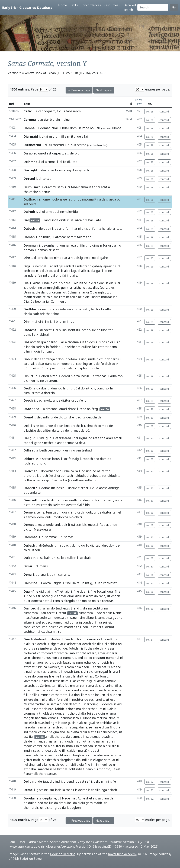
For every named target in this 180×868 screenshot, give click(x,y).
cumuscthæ (32, 393)
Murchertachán (35, 704)
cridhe (37, 297)
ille (82, 695)
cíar (46, 120)
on (120, 644)
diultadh (34, 550)
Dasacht (30, 330)
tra (112, 662)
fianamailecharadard (38, 755)
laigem (55, 644)
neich (44, 380)
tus (119, 228)
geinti (65, 288)
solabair (85, 558)
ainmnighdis (52, 288)
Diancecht (31, 608)
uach (47, 228)
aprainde (110, 266)
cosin (70, 667)
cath (86, 309)
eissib (33, 723)
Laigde (57, 583)
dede (38, 359)
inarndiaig (91, 704)
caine (108, 271)
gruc (58, 808)
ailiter (85, 271)
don (78, 601)
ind (90, 438)
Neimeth (90, 426)
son (86, 667)
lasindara (30, 275)
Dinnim (29, 321)
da (104, 199)
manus (40, 741)
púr (26, 368)
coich (74, 297)
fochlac (55, 347)
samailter (45, 727)
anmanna (71, 443)
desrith (71, 505)
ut (85, 288)
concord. (164, 112)
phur (85, 368)
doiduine (30, 803)
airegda (69, 601)
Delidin (29, 781)
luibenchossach (68, 718)
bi (57, 321)
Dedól (28, 388)
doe (64, 723)
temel (117, 512)
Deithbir (30, 309)
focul (59, 639)
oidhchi (77, 517)
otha (117, 727)
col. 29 (150, 229)
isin (118, 342)
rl (89, 400)
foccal (61, 596)
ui (88, 292)
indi (84, 760)
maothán (86, 746)
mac (77, 430)
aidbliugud (72, 271)
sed (80, 658)
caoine (57, 292)
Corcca (46, 583)
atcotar (61, 237)
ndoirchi (66, 512)
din (94, 644)
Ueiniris (29, 292)
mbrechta (61, 653)
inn (93, 764)
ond (59, 275)
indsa (97, 798)
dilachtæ (30, 430)
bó (42, 426)
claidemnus (74, 737)
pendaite (34, 492)
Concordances (91, 5)
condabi (89, 622)
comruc (110, 681)
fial (80, 505)
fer (115, 781)
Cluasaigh (97, 292)
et (25, 492)
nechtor (78, 699)
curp (75, 727)
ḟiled (54, 342)
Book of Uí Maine (63, 854)
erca (77, 376)
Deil (27, 426)
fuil (81, 704)
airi (119, 704)
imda (69, 746)
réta (96, 438)
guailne (94, 723)
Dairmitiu (31, 212)
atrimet (29, 667)
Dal (26, 220)
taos (69, 111)
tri (41, 713)
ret (109, 690)
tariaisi (41, 347)
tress (57, 681)
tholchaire (31, 192)
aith (47, 309)
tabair (75, 187)
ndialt (79, 667)
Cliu (26, 301)
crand (75, 690)
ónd (59, 471)
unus (47, 658)
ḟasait (67, 662)
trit (89, 237)
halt (45, 732)
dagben (75, 808)
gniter (28, 760)
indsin (85, 376)
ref (87, 781)
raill (77, 471)
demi (41, 517)
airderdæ (106, 601)
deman (43, 250)
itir (78, 330)
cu (41, 120)
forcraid (62, 699)
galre (104, 258)
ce (44, 297)
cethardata (59, 695)
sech (92, 699)
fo (65, 162)
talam (81, 237)
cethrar (103, 347)
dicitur (64, 220)
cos (26, 723)
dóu (58, 713)
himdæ (62, 769)
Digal (28, 266)
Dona (28, 575)
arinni (97, 667)
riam (103, 459)
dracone (52, 409)
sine (36, 426)
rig (53, 723)
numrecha (83, 662)
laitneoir (37, 658)
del (39, 430)
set (104, 476)
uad (100, 583)
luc (94, 330)
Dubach (29, 545)
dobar (40, 364)
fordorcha (61, 517)
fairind (42, 275)
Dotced (29, 179)
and (96, 459)
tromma (30, 713)
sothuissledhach (84, 480)
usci (84, 359)
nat (104, 667)
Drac (27, 409)
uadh (58, 662)
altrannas (100, 376)
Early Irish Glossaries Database (27, 7)
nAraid (80, 220)
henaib (107, 228)
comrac (91, 639)
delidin (98, 781)
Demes (29, 525)
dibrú (45, 376)
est (49, 153)
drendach (76, 417)
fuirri (69, 228)
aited (54, 376)
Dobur (28, 359)
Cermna (30, 120)
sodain (33, 727)
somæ (69, 537)
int (25, 699)
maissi (44, 566)
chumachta (67, 627)
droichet (30, 476)
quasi (63, 409)
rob (120, 376)
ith (53, 488)
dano (45, 292)
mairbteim (62, 297)
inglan (88, 364)
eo (35, 153)
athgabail (30, 769)
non (85, 627)
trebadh (88, 450)
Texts (74, 5)
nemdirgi (42, 480)
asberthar (74, 644)
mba (105, 426)
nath (46, 601)
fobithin (75, 648)
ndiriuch (79, 476)
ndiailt (91, 653)
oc (119, 199)
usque (73, 488)
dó (52, 480)
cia (109, 459)
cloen (117, 695)
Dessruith (31, 500)
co (99, 426)
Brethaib (77, 426)
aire (36, 648)
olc (63, 283)
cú (25, 364)
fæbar (104, 525)
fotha (88, 648)
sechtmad (93, 737)
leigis (66, 608)
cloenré (107, 704)
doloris (57, 199)
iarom (53, 380)
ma (79, 709)
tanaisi (79, 672)
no (92, 128)
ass (112, 648)
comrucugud (86, 681)
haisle (97, 727)
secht (98, 746)
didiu (111, 342)
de (41, 228)
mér (100, 718)
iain (57, 120)
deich (65, 681)
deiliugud (80, 438)
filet (91, 732)
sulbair (45, 558)
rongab (29, 718)
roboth (88, 459)
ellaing (46, 764)
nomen (46, 199)
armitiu (51, 212)
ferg (95, 409)
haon (39, 662)
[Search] (153, 7)
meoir (33, 732)
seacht (38, 750)
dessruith (90, 500)
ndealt (48, 750)
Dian (43, 613)
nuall (55, 128)
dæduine (65, 803)
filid (98, 790)
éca (73, 245)
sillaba (98, 755)
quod (42, 153)
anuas (84, 690)
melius (49, 803)
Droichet (30, 471)
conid (101, 388)
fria (103, 438)
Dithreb (30, 450)
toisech (29, 686)
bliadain (29, 347)
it (65, 347)
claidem (29, 741)
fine (68, 583)
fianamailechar (45, 718)
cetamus (74, 359)
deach (42, 644)
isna (67, 426)
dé (44, 500)
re (89, 672)
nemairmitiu (69, 212)
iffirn (83, 245)
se (90, 727)
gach (40, 400)
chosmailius (76, 342)
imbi (70, 321)
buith (53, 575)
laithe (37, 283)
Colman (73, 292)
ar (76, 228)
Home (63, 5)
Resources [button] (111, 5)
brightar (79, 755)
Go (174, 7)
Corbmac (101, 676)
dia (74, 266)
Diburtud (30, 376)
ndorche (66, 364)
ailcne (90, 618)
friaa (99, 622)
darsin (66, 309)
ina (65, 330)
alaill (57, 271)
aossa (103, 488)
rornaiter (39, 672)
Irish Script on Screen (28, 859)
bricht (59, 755)
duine (83, 727)
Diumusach (32, 187)
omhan (51, 245)
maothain (45, 769)
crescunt (99, 658)
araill (110, 438)
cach (56, 364)
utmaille (29, 334)
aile (75, 275)
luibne (87, 718)
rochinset (110, 583)
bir (53, 309)
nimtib (59, 258)
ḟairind (67, 275)
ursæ (66, 471)
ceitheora (74, 347)
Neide (117, 613)
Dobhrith (30, 488)
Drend (28, 417)
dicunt (110, 627)
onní (33, 368)
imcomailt (89, 199)
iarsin (100, 681)
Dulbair (29, 558)
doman (45, 128)
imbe (86, 128)
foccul (101, 591)
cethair (54, 690)
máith (28, 297)
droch (44, 476)
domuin (75, 128)
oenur (46, 192)
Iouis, (104, 288)
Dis (26, 153)
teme (40, 512)
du (74, 545)
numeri (111, 658)
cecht (97, 608)
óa (32, 301)
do (79, 199)
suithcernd (56, 145)
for (94, 187)
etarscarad (63, 438)
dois (37, 351)
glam (105, 798)
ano (62, 228)
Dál (72, 220)
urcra (112, 245)
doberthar (38, 690)
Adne (81, 798)
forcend (47, 653)
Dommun (31, 245)
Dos (26, 342)
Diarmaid (31, 136)
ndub (88, 512)
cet (41, 111)
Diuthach (31, 199)
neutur (49, 790)
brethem (107, 500)
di (43, 136)
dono (35, 409)
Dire (27, 258)
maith (98, 803)
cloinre (48, 709)
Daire (76, 583)
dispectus (59, 153)
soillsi (109, 388)
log (69, 170)
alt (113, 667)
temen (31, 517)
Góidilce (54, 667)
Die (26, 283)
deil (68, 430)
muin (47, 237)
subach (65, 545)
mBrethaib (44, 505)
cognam (50, 111)
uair (65, 525)
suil (105, 622)
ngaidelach (109, 790)
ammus (86, 187)
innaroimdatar (102, 297)
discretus (48, 170)
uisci (31, 364)
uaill (97, 128)
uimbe (117, 128)
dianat (59, 443)
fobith (59, 709)
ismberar (46, 648)
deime (83, 790)
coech (36, 627)
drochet (92, 476)
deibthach (94, 417)
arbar (84, 488)
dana (49, 364)
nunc (42, 463)
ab (31, 153)
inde (55, 220)
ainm (51, 591)
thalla (31, 480)
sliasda (111, 199)
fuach (43, 639)
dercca (59, 618)
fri (87, 342)
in (47, 347)
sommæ (51, 537)
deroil (74, 153)
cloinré (103, 713)
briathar (46, 314)
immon (65, 690)
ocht (83, 653)
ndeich (98, 648)
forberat (30, 653)
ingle (95, 368)
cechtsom (30, 631)
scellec (40, 622)
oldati (47, 713)
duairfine (114, 591)
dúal (77, 388)
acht (104, 187)
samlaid (56, 704)
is (40, 271)
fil (62, 136)
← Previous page (79, 90)
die (68, 283)
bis (52, 120)
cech (79, 364)
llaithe (77, 288)
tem (49, 512)
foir (78, 627)
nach (102, 690)
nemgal (41, 266)
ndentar (83, 266)
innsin (28, 750)
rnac (82, 292)
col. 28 (150, 112)
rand (47, 220)
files (61, 686)
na (99, 199)
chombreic (31, 808)
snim (63, 321)
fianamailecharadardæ (40, 774)
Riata (97, 220)
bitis (85, 228)
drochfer (78, 400)
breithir (107, 309)
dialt (27, 644)
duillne (86, 347)
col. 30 (150, 418)
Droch (28, 400)
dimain (97, 245)
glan (52, 368)
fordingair (49, 359)
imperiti (99, 627)
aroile (100, 699)
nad (29, 672)
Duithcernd (32, 145)
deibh (33, 288)
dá (73, 525)
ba (65, 480)
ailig (79, 622)
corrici (38, 746)
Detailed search (130, 7)
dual (44, 388)
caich (67, 266)
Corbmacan (48, 686)
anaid (54, 266)
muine (65, 120)
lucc (104, 330)
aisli (108, 746)
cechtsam (47, 618)
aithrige (114, 488)
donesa (37, 601)
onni (102, 283)
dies (96, 288)
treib (57, 450)
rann (102, 596)
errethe (43, 258)
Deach (28, 639)
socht (48, 330)
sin (36, 699)
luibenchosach (107, 732)
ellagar (98, 760)
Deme (28, 512)
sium (112, 622)
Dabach (29, 228)
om (78, 111)
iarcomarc (31, 681)
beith (43, 450)
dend (70, 781)
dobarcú (113, 359)
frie (51, 676)
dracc (72, 409)
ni (59, 136)
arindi (110, 686)
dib (78, 760)
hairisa (112, 644)
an (77, 686)
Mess (37, 529)
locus (59, 170)
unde (46, 283)
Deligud (29, 438)
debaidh (43, 417)
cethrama (87, 686)
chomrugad (100, 672)
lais (84, 525)
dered (66, 376)
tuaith (51, 351)
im (97, 690)
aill (60, 676)
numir (28, 662)
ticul (60, 111)
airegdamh (67, 760)
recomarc (53, 672)
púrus (44, 368)
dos (92, 342)
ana (43, 575)
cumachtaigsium (109, 618)
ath (74, 309)
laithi (67, 388)
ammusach (56, 187)
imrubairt (49, 627)
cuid (95, 488)
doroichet (48, 471)
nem (70, 237)
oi (90, 228)
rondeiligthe (32, 443)
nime (56, 314)
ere (31, 699)
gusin (72, 723)
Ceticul (29, 111)
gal (61, 266)
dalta (56, 430)
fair (86, 136)
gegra (46, 529)
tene (83, 409)
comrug (42, 676)
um (100, 709)
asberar (112, 653)
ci (65, 644)
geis (80, 136)
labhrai (44, 334)
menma (34, 380)
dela (82, 443)
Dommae (31, 537)
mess (42, 525)
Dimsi (28, 566)
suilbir (61, 558)
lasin (27, 658)
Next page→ (104, 90)
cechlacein (31, 271)
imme (44, 695)
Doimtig (86, 583)
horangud (49, 596)
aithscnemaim (75, 618)
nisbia (28, 314)
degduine (49, 798)
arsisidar (106, 723)
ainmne (50, 162)
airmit (50, 136)
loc (65, 459)
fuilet (91, 713)
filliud (28, 695)
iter (110, 330)
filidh (86, 505)
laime (112, 718)
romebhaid (61, 622)
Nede (66, 798)
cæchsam (48, 631)
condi (27, 627)
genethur (70, 199)
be (80, 297)
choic (73, 713)
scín (78, 525)
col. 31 (150, 640)
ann (67, 450)
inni (106, 781)
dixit (108, 292)
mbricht (104, 769)
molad (87, 601)
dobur (62, 359)
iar (115, 297)
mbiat (74, 653)
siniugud (45, 438)
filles (118, 686)
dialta (82, 713)
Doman (29, 237)
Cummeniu (59, 301)
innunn (100, 695)
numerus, (70, 658)
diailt (109, 639)
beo (38, 301)
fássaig (74, 459)
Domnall (30, 128)
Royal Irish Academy (123, 854)
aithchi (90, 388)
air (56, 480)
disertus (45, 459)
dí (46, 145)
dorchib (49, 393)
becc (49, 622)
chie (49, 297)
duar (83, 591)
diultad (72, 162)
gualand (59, 732)
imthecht (30, 204)
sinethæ (48, 443)
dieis (112, 283)
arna (113, 376)
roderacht (31, 463)
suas (41, 723)
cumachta (31, 613)
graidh (46, 342)
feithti (106, 471)
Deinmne (30, 162)
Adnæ (35, 618)
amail (118, 438)
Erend (75, 608)
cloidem (71, 741)
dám (27, 351)
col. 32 (150, 782)
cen (50, 450)
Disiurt (29, 459)
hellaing (29, 764)
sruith (73, 500)
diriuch (112, 476)
